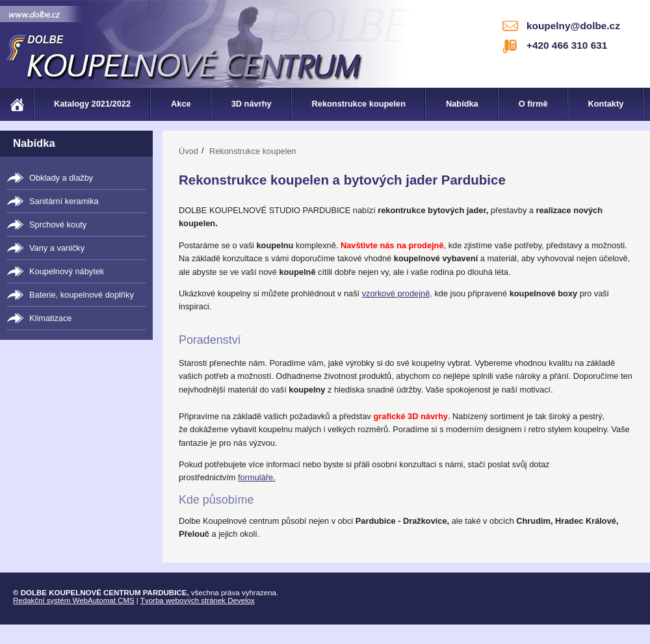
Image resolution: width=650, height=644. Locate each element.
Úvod (188, 151)
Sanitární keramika (64, 201)
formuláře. (257, 477)
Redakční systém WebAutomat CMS (74, 600)
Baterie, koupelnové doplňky (82, 295)
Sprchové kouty (58, 225)
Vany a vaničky (57, 248)
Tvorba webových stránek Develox (198, 600)
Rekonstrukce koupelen (253, 151)
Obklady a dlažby (61, 178)
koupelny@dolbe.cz (573, 26)
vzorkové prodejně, (397, 293)
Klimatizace (50, 318)
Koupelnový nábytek (67, 271)
